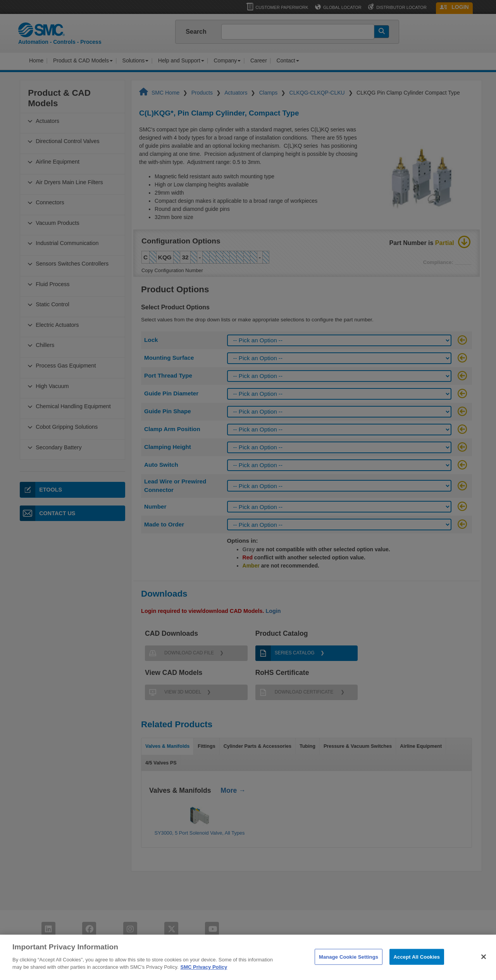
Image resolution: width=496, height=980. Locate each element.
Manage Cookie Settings (349, 965)
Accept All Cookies (417, 965)
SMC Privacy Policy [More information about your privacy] (204, 976)
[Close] (484, 965)
